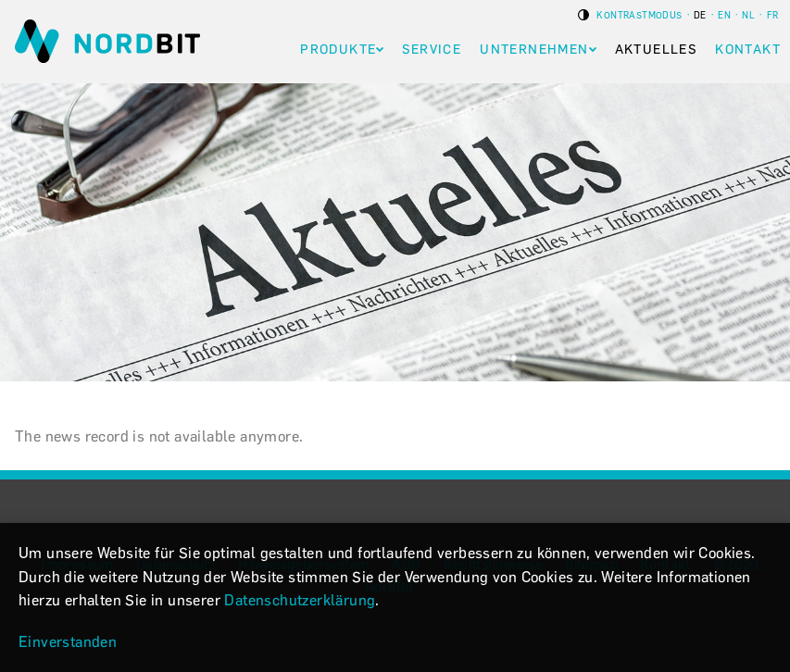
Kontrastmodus (639, 15)
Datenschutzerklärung (300, 600)
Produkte (338, 50)
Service (432, 50)
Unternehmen (534, 50)
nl (748, 15)
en (724, 15)
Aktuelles (656, 50)
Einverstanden (68, 642)
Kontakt (748, 50)
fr (773, 15)
